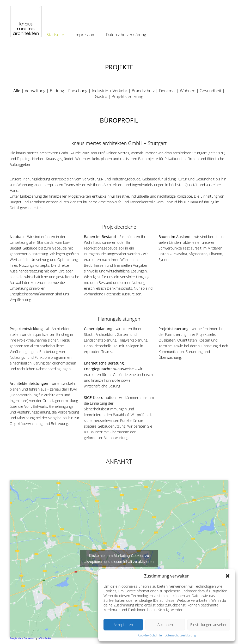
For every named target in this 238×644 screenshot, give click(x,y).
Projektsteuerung (127, 96)
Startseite (55, 35)
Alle (17, 91)
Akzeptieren (123, 625)
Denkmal (167, 91)
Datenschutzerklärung (180, 635)
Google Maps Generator (22, 639)
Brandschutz (143, 91)
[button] (228, 576)
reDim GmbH (44, 639)
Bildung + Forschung (69, 91)
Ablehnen (165, 625)
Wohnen (188, 91)
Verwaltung (35, 91)
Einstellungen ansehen (209, 625)
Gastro (101, 96)
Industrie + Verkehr (109, 91)
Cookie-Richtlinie (150, 635)
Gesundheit (210, 91)
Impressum (85, 35)
